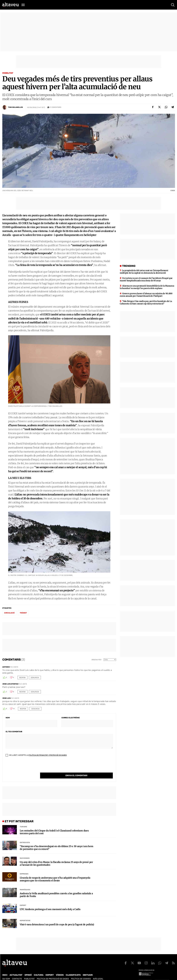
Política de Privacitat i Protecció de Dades (48, 755)
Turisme (23, 821)
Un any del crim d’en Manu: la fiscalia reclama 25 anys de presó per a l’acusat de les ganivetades (56, 858)
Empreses (24, 868)
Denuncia (35, 678)
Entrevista (25, 837)
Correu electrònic (71, 718)
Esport (23, 899)
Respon (22, 678)
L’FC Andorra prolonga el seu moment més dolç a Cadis (50, 903)
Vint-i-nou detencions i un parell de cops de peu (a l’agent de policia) (57, 919)
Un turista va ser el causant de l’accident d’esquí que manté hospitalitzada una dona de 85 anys (146, 279)
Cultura (39, 969)
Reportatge (25, 915)
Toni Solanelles (15, 107)
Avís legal (98, 973)
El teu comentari (14, 732)
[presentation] (28, 767)
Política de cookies (81, 973)
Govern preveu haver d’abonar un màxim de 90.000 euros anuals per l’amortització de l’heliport (146, 295)
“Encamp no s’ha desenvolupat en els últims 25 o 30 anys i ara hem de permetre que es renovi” (56, 842)
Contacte (17, 973)
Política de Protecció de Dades (53, 973)
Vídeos (60, 969)
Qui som (6, 973)
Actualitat (16, 969)
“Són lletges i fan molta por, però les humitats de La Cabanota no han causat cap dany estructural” (146, 302)
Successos (25, 852)
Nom (8, 718)
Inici (5, 969)
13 (14, 709)
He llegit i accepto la (36, 755)
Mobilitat (8, 73)
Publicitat (29, 973)
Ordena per (96, 660)
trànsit (23, 613)
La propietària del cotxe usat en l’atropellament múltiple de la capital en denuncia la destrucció (144, 272)
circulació (9, 613)
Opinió (28, 969)
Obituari (88, 969)
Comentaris (56, 107)
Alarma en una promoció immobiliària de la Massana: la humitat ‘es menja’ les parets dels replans (147, 287)
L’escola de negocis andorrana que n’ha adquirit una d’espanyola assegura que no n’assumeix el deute (55, 873)
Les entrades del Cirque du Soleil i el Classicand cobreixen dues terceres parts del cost (54, 826)
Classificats (73, 969)
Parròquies (25, 884)
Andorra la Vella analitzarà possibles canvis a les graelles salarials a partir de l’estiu (56, 889)
